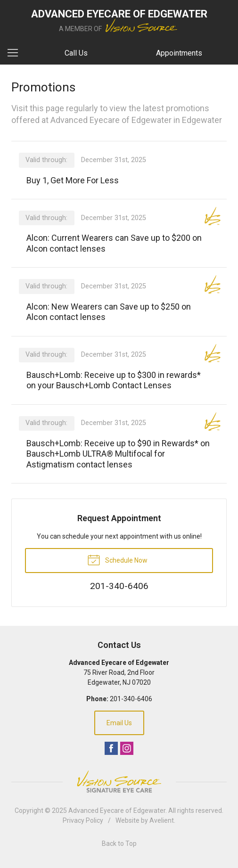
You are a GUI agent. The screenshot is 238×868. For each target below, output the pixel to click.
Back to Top (119, 843)
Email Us (119, 723)
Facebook (111, 748)
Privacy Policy (83, 820)
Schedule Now (117, 559)
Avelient (162, 820)
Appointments (179, 53)
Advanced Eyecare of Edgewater (117, 811)
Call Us (76, 53)
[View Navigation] (16, 53)
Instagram (127, 748)
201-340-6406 (131, 699)
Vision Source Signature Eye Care (119, 782)
